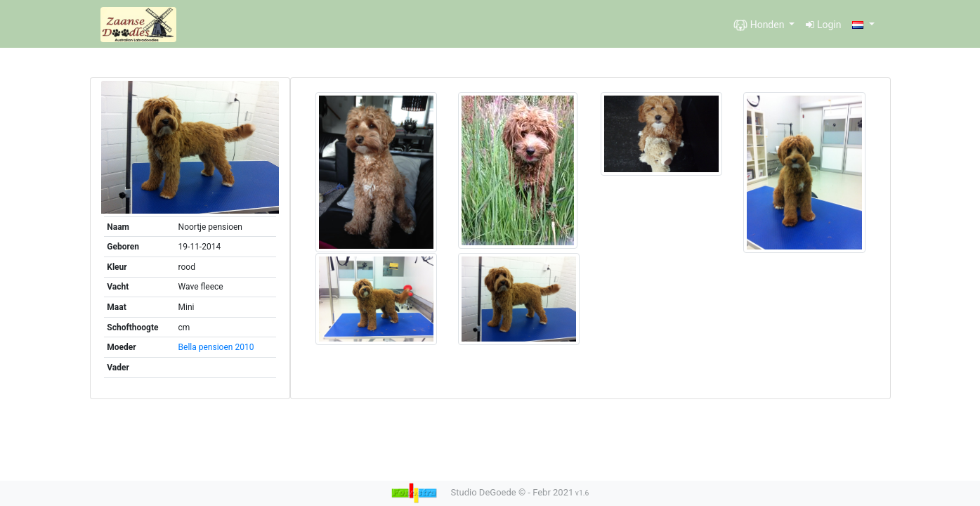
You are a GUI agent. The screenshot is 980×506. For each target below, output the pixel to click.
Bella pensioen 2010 (216, 347)
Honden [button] (760, 25)
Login (823, 25)
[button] (863, 25)
